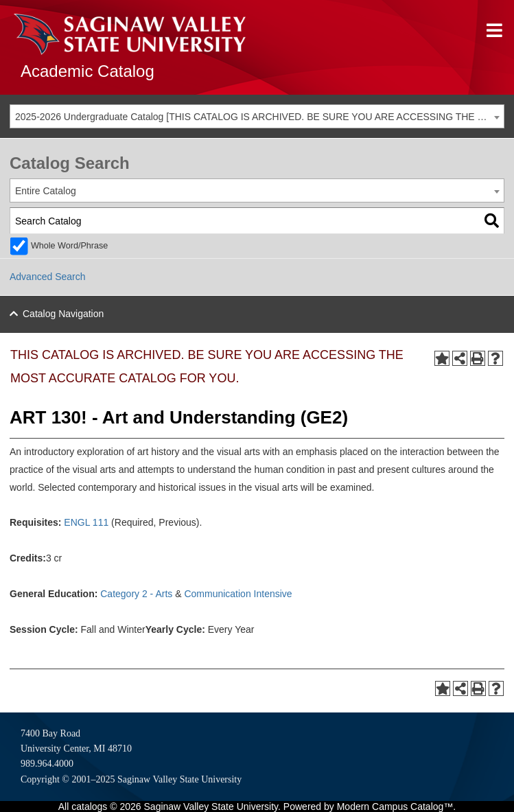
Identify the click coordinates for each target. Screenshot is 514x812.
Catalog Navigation (63, 314)
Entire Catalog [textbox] (46, 191)
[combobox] (257, 116)
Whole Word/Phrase (69, 246)
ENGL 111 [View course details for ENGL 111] (86, 522)
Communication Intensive (238, 594)
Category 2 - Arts (136, 594)
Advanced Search (48, 277)
